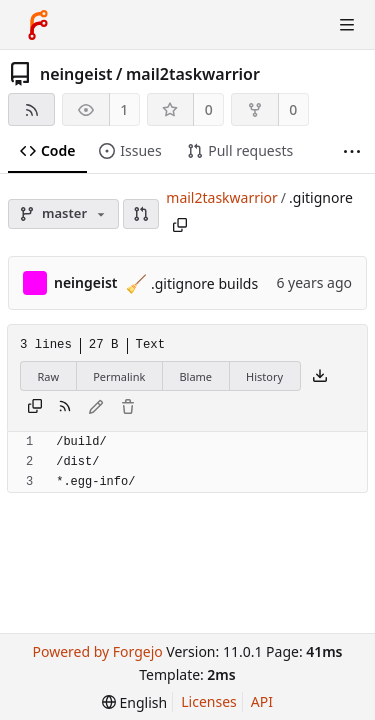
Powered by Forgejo (97, 651)
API (262, 701)
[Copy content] (35, 408)
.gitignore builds (202, 283)
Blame (195, 376)
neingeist (76, 74)
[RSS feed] (31, 109)
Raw (49, 376)
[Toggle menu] (347, 25)
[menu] (134, 702)
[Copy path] (180, 225)
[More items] (352, 151)
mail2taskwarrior (193, 74)
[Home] (38, 25)
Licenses (209, 701)
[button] (141, 214)
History (264, 376)
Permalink (119, 376)
